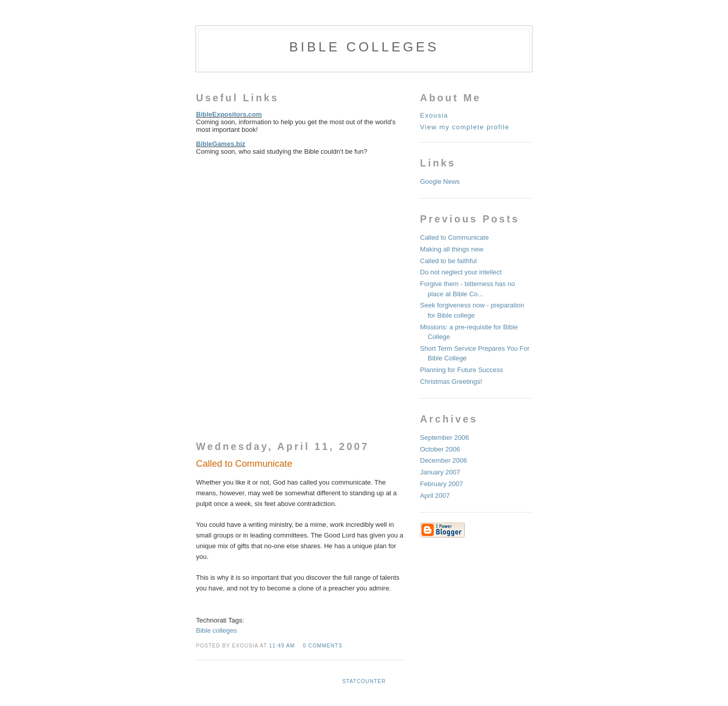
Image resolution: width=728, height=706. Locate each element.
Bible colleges (216, 630)
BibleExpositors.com (229, 114)
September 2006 (444, 437)
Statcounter (364, 681)
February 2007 (442, 484)
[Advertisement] (272, 225)
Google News (440, 181)
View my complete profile (465, 127)
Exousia (434, 115)
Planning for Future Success (461, 370)
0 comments (323, 646)
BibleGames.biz (221, 144)
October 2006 (440, 449)
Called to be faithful (448, 261)
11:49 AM (282, 646)
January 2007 (440, 472)
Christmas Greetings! (451, 382)
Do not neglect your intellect (461, 272)
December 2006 (444, 460)
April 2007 (435, 496)
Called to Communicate (454, 237)
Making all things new (452, 249)
